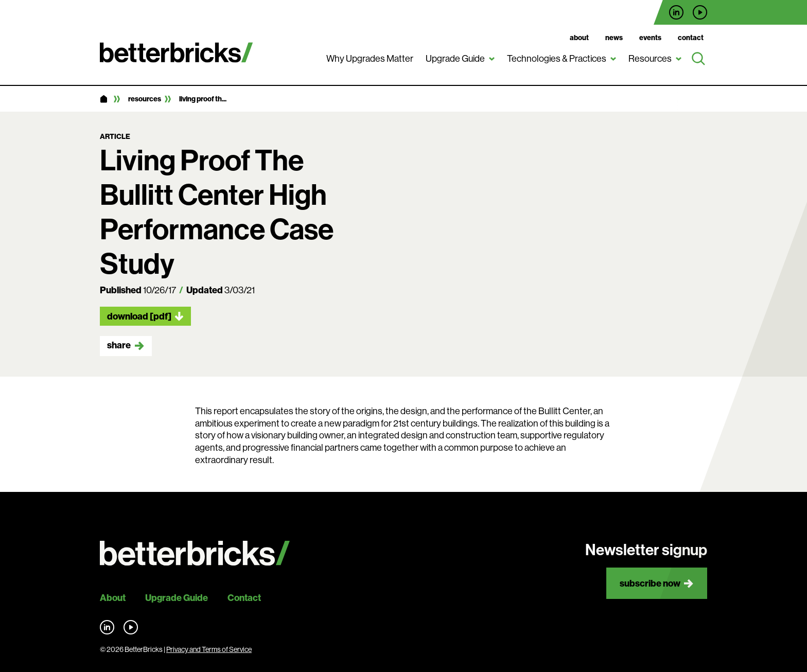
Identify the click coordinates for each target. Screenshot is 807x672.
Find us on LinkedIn (676, 12)
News (614, 38)
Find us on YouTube (700, 12)
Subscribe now (650, 583)
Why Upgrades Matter (370, 59)
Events (650, 38)
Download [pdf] (139, 316)
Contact (691, 38)
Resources (650, 59)
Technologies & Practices (557, 59)
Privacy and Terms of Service (209, 649)
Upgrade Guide (455, 59)
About (579, 38)
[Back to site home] (195, 553)
